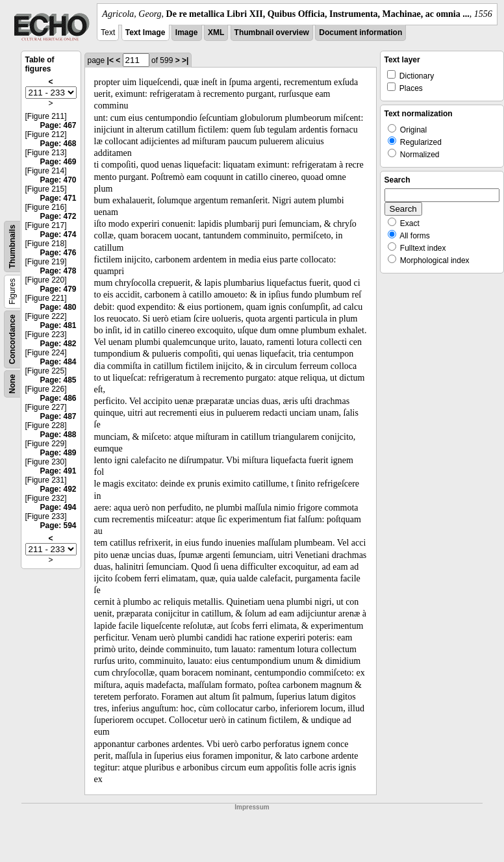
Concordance (12, 339)
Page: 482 (58, 344)
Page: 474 (58, 235)
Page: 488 (58, 435)
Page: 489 (58, 453)
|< (110, 60)
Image (187, 32)
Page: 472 (58, 216)
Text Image (145, 32)
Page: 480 (58, 307)
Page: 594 (58, 526)
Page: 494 (58, 507)
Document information (360, 32)
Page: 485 (58, 380)
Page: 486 (58, 398)
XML (216, 32)
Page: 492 (58, 489)
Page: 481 (58, 325)
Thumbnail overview (272, 32)
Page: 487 (58, 416)
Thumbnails (12, 247)
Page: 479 (58, 289)
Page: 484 (58, 362)
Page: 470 (58, 180)
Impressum (252, 807)
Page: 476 (58, 253)
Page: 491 (58, 471)
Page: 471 (58, 198)
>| (185, 60)
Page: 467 (58, 125)
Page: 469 (58, 162)
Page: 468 (58, 144)
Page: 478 (58, 271)
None (12, 384)
